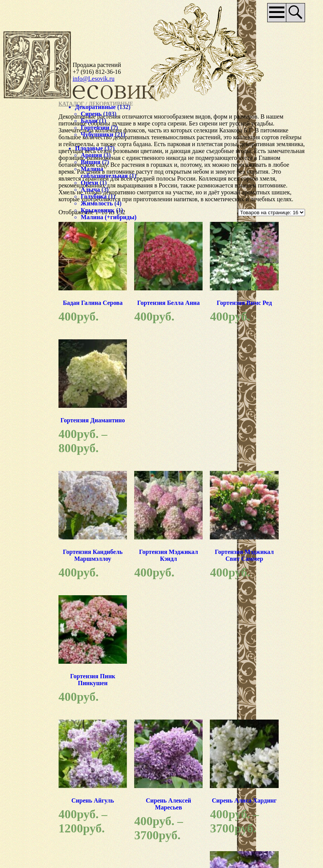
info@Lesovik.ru (93, 79)
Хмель (25, 238)
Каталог (87, 104)
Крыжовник (32, 217)
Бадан (24, 121)
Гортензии (30, 128)
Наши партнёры (152, 827)
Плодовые (24, 148)
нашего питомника (244, 744)
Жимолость (32, 210)
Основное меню (273, 13)
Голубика (29, 203)
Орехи (24, 190)
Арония (26, 155)
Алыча (25, 196)
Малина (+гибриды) (32, 227)
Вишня (25, 162)
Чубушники (32, 134)
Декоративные (30, 107)
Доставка (215, 792)
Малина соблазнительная (39, 172)
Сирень (26, 114)
